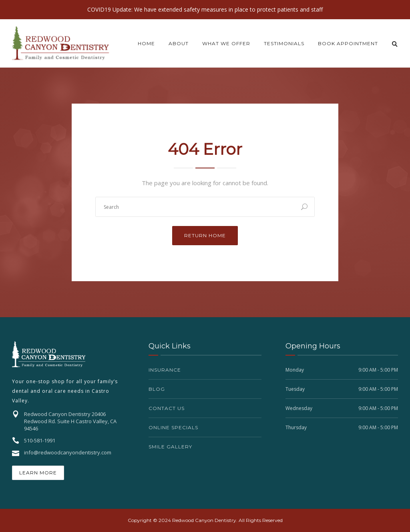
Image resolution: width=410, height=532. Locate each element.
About (179, 43)
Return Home (205, 235)
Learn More (38, 473)
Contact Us (167, 408)
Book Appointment (348, 43)
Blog (157, 389)
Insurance (165, 370)
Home (146, 43)
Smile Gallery (170, 447)
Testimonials (284, 43)
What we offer (226, 43)
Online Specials (173, 427)
